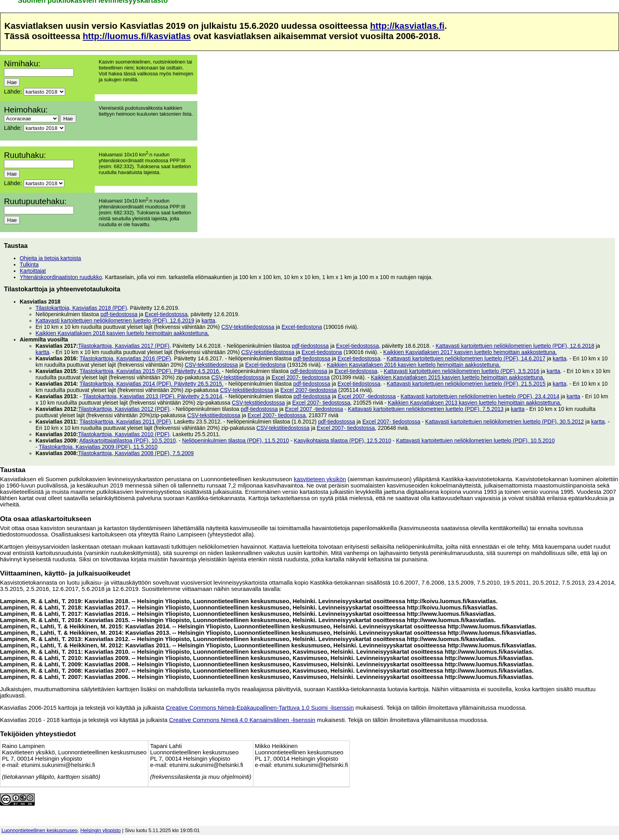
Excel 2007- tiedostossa (301, 377)
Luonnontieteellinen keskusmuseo (40, 830)
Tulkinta (29, 264)
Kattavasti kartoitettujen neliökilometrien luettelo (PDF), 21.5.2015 (466, 384)
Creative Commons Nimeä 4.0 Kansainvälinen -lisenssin (242, 720)
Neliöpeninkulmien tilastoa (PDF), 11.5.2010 (235, 441)
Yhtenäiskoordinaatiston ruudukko (61, 277)
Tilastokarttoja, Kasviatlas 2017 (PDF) (124, 346)
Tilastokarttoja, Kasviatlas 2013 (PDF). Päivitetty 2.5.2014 (153, 396)
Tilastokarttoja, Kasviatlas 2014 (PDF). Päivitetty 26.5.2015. (151, 384)
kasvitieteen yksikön (320, 479)
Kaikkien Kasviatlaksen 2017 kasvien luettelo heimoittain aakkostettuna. (470, 352)
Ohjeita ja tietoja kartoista (50, 258)
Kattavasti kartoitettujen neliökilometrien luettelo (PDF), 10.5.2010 (475, 441)
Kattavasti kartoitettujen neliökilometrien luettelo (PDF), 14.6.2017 (466, 358)
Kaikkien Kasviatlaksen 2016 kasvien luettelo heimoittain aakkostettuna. (414, 365)
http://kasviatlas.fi (407, 26)
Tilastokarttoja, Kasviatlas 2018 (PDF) (81, 308)
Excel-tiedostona (302, 327)
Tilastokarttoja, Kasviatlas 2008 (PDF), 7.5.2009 (136, 453)
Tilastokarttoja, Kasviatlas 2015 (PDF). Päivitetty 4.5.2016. (150, 371)
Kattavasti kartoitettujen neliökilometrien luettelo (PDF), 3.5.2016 (461, 371)
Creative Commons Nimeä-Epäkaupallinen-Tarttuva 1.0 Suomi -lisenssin (260, 708)
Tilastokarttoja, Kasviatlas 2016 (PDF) (125, 358)
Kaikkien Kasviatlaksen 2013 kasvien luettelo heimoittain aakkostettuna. (475, 403)
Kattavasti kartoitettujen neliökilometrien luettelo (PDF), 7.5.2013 (426, 409)
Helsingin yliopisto (101, 830)
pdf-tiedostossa (119, 314)
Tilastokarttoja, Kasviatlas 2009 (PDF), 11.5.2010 (98, 447)
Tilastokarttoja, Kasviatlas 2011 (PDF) (125, 422)
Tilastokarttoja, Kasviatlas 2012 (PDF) (124, 409)
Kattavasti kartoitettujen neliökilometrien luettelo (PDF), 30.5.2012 (505, 422)
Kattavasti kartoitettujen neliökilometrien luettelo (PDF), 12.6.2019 (115, 321)
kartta (208, 321)
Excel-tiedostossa (166, 314)
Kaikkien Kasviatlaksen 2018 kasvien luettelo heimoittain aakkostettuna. (122, 333)
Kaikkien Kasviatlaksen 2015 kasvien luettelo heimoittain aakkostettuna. (458, 377)
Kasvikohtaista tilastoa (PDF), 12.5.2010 (342, 441)
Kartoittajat (33, 271)
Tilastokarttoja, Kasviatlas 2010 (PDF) (124, 434)
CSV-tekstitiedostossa (248, 327)
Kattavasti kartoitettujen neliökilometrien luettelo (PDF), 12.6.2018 (515, 346)
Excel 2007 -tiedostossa (367, 396)
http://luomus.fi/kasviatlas (137, 36)
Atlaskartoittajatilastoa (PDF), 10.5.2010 (128, 441)
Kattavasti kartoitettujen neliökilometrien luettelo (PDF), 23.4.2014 (480, 396)
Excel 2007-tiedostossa (309, 390)
